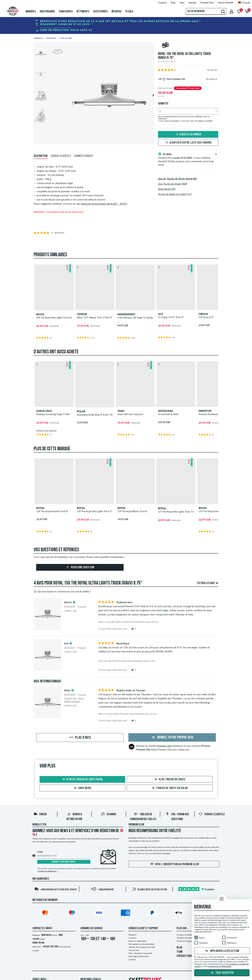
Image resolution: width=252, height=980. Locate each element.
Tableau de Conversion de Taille (142, 947)
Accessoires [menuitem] (100, 12)
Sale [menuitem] (129, 12)
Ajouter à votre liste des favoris (188, 143)
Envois (40, 814)
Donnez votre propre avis (172, 738)
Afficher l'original (72, 701)
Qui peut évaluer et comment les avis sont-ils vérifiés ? (62, 592)
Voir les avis (212, 70)
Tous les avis (134, 950)
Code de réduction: (66, 30)
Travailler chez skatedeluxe (188, 938)
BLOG (179, 948)
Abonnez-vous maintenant (64, 862)
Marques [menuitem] (31, 12)
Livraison (132, 938)
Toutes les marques (185, 941)
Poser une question (80, 567)
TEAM (180, 952)
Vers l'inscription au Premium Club (174, 864)
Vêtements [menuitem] (83, 12)
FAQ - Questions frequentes (140, 953)
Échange (109, 814)
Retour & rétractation (138, 941)
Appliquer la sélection (222, 951)
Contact (132, 960)
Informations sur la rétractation (142, 944)
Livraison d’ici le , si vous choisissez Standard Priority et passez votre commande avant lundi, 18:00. (188, 159)
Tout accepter (222, 973)
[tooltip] (216, 79)
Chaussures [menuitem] (66, 12)
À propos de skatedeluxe (187, 935)
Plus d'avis (80, 738)
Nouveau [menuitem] (117, 12)
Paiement (133, 935)
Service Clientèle (212, 814)
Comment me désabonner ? (47, 871)
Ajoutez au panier (188, 135)
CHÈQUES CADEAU (186, 956)
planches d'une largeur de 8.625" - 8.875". (104, 204)
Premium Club (164, 746)
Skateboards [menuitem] (47, 12)
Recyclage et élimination (139, 956)
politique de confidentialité (220, 966)
